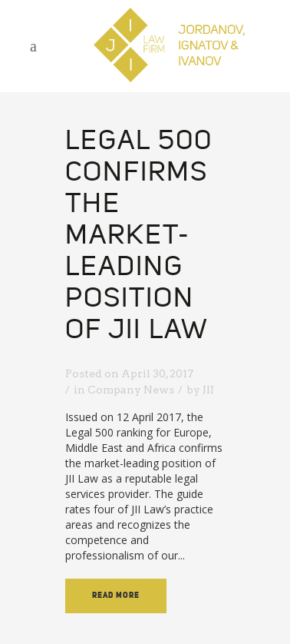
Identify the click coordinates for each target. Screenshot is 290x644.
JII (208, 390)
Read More (116, 596)
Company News (131, 390)
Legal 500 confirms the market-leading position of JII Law (139, 237)
